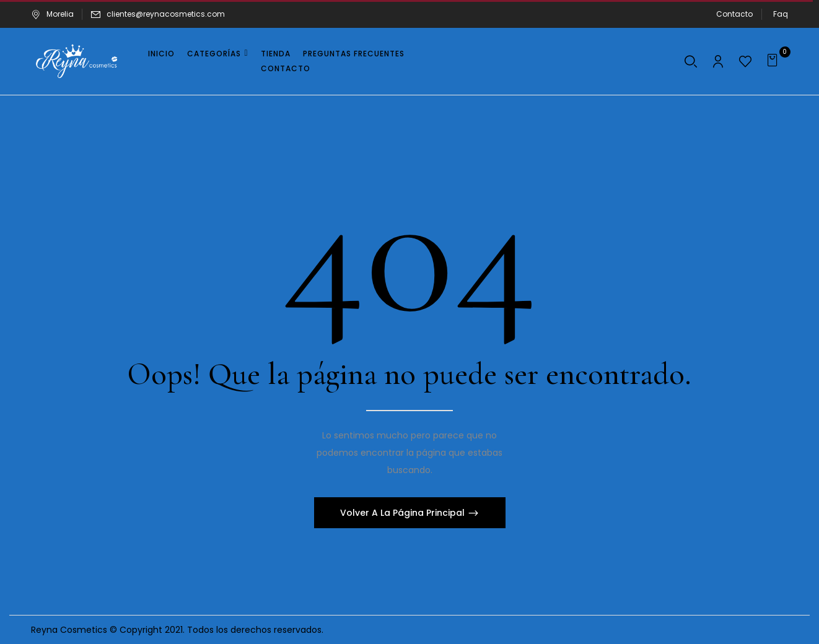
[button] (774, 61)
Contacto (734, 14)
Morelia (52, 14)
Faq (781, 14)
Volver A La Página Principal (404, 513)
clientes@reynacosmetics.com (166, 14)
